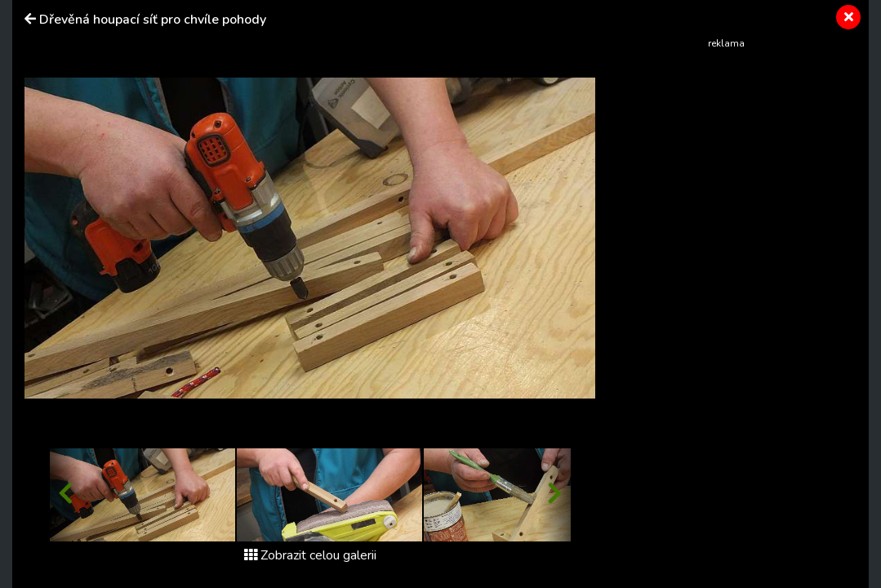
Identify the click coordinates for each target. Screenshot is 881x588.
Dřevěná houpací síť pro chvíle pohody (153, 20)
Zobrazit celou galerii (310, 555)
